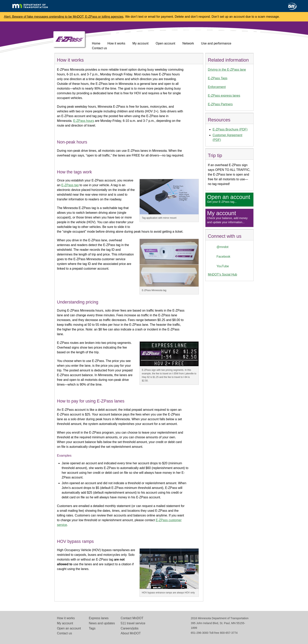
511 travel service (133, 623)
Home (96, 43)
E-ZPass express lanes (224, 96)
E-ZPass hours (84, 121)
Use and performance (216, 43)
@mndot (222, 247)
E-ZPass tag (70, 185)
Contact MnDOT (132, 618)
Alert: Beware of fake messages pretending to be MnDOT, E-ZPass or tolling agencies (64, 17)
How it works (116, 43)
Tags (92, 628)
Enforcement (217, 87)
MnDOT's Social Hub (222, 274)
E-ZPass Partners (220, 104)
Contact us (99, 48)
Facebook (223, 257)
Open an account (69, 628)
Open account (165, 43)
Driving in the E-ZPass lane (227, 70)
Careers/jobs (130, 628)
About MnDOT (131, 633)
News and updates (102, 623)
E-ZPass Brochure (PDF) (230, 129)
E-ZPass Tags (218, 78)
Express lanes (99, 618)
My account (140, 43)
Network (188, 43)
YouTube (223, 266)
